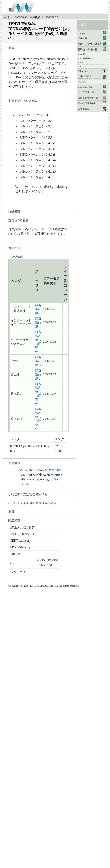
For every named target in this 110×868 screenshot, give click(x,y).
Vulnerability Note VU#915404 (40, 470)
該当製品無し (38, 309)
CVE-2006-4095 (48, 560)
